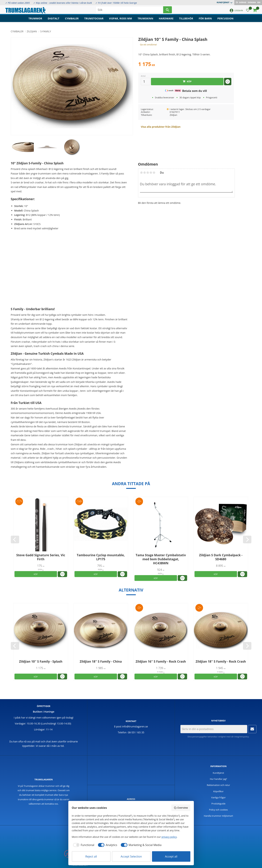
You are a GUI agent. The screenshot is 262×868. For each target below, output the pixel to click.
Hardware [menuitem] (166, 20)
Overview (181, 808)
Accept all (171, 856)
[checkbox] (83, 845)
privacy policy (169, 837)
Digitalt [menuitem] (54, 20)
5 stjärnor (154, 173)
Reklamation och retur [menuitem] (219, 785)
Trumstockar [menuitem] (94, 20)
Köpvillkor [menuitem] (218, 791)
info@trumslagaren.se (135, 726)
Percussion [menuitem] (225, 20)
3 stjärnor (148, 173)
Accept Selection (131, 856)
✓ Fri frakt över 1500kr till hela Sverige (116, 3)
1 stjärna (142, 173)
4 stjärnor (151, 173)
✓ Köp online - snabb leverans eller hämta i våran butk (63, 3)
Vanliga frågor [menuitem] (219, 797)
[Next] (247, 539)
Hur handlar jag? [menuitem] (218, 779)
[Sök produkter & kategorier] (129, 10)
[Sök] (168, 10)
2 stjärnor (145, 173)
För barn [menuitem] (205, 20)
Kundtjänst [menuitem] (223, 2)
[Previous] (15, 539)
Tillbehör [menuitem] (186, 20)
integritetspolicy (242, 737)
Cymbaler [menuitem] (72, 20)
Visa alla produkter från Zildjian (161, 127)
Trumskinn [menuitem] (145, 20)
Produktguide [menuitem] (219, 804)
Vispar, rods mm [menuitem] (121, 20)
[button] (248, 11)
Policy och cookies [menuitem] (218, 810)
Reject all (91, 856)
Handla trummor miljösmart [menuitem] (218, 816)
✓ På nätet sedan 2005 (18, 3)
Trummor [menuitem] (35, 20)
